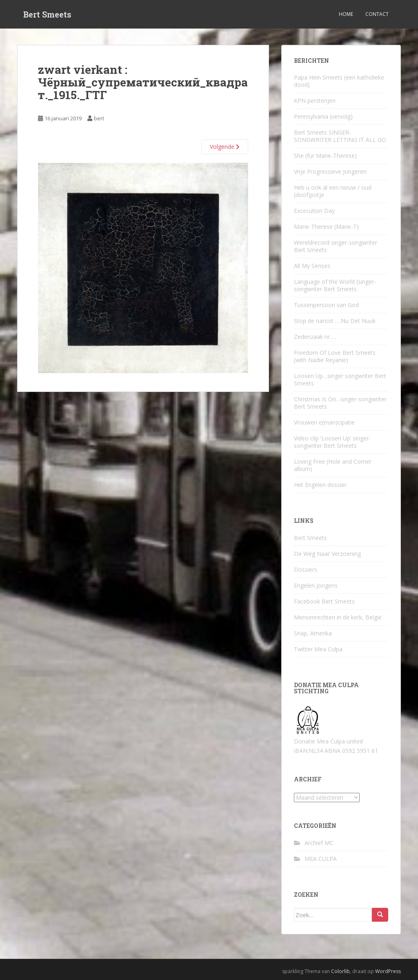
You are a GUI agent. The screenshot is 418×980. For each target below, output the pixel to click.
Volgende (225, 147)
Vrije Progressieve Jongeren (330, 171)
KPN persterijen (315, 101)
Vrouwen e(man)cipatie (324, 422)
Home (346, 14)
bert (99, 118)
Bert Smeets (47, 14)
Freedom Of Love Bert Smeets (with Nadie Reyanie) (335, 356)
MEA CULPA (321, 859)
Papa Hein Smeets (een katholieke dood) (339, 81)
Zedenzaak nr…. (315, 337)
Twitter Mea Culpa (318, 649)
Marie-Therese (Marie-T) (326, 227)
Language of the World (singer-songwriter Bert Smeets (335, 285)
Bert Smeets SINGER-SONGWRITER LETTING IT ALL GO (340, 136)
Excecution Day (314, 211)
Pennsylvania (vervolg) (323, 116)
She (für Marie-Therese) (325, 156)
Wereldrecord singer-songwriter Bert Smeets (336, 246)
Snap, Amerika (313, 633)
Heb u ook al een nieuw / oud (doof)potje (333, 191)
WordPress (388, 971)
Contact (377, 14)
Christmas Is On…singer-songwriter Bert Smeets (340, 403)
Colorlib (340, 971)
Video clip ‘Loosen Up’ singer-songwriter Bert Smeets (332, 442)
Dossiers (306, 570)
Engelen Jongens (316, 585)
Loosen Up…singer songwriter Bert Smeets (340, 379)
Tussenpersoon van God (326, 305)
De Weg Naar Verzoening (327, 554)
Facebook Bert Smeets (324, 601)
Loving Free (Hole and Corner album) (333, 465)
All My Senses (312, 266)
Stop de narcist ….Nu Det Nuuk (335, 321)
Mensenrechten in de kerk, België (338, 617)
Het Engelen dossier (320, 485)
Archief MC (319, 843)
